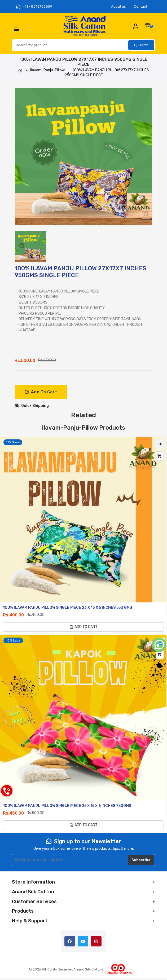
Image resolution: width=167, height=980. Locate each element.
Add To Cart (41, 393)
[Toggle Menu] (17, 31)
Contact (140, 6)
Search (139, 46)
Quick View (161, 446)
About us (118, 6)
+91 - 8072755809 (34, 7)
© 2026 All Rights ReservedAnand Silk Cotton (66, 971)
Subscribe (141, 861)
